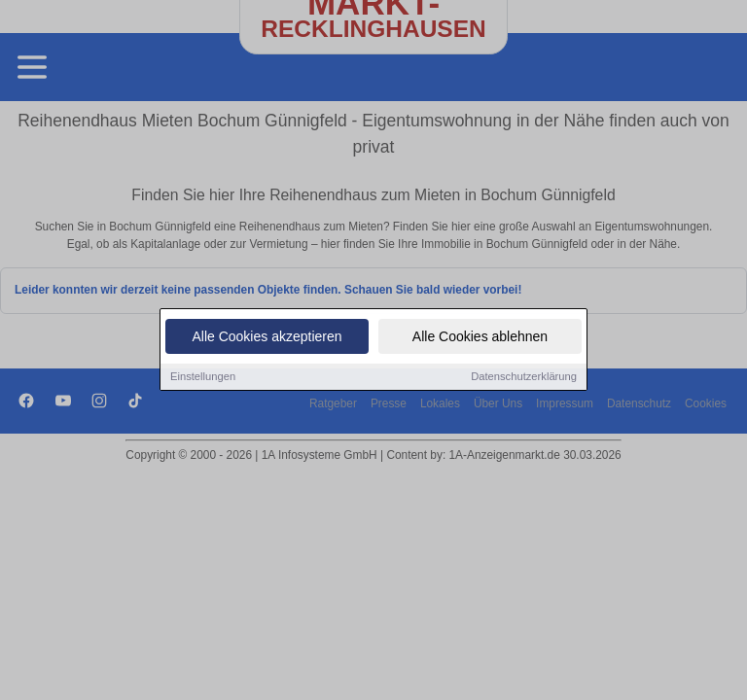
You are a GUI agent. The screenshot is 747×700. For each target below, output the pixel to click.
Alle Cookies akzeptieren (267, 337)
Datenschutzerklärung (524, 377)
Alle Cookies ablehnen (480, 337)
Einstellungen (203, 377)
